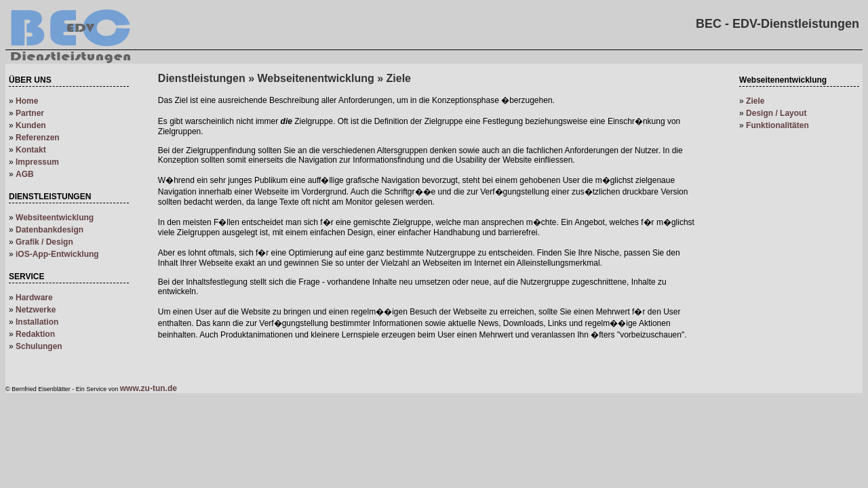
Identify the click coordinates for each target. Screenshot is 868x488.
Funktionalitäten (777, 125)
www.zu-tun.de (149, 388)
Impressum (37, 162)
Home (27, 101)
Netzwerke (36, 310)
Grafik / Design (44, 242)
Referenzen (38, 138)
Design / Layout (776, 113)
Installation (37, 322)
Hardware (34, 298)
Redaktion (35, 334)
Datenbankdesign (50, 230)
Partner (30, 113)
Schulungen (39, 346)
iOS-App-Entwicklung (57, 254)
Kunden (31, 125)
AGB (25, 174)
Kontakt (31, 150)
